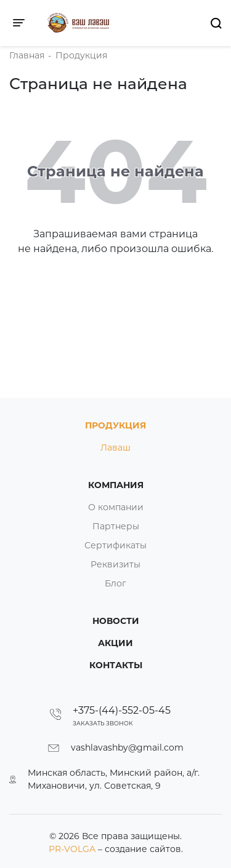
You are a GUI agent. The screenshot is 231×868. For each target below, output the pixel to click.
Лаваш (115, 448)
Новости (116, 621)
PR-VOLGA (73, 849)
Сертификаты (115, 545)
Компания (116, 485)
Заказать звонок (103, 723)
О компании (116, 507)
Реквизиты (115, 564)
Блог (115, 583)
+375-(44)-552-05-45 (122, 710)
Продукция (115, 425)
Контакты (116, 665)
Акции (115, 643)
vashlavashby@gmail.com (127, 748)
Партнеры (116, 526)
